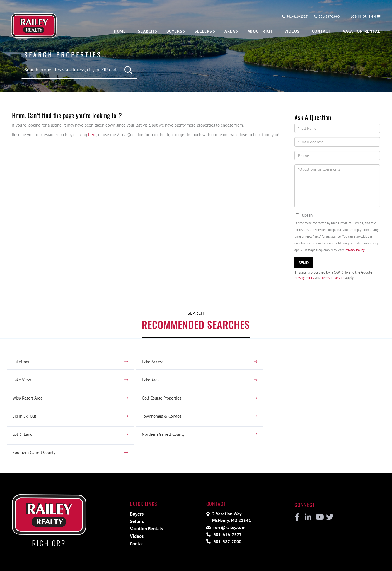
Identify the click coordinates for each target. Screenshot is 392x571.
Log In (354, 17)
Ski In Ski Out (26, 400)
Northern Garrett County (35, 418)
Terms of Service (335, 278)
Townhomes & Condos (161, 400)
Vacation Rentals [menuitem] (146, 497)
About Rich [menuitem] (255, 31)
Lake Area (22, 382)
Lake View (276, 364)
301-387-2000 (324, 17)
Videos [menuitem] (288, 31)
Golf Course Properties (288, 382)
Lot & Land (277, 400)
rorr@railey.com (227, 495)
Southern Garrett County (162, 418)
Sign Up (374, 17)
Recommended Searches (196, 326)
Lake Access (151, 364)
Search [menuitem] (138, 31)
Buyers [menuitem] (167, 31)
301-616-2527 (288, 17)
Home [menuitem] (112, 31)
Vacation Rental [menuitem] (360, 31)
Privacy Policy (355, 251)
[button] (129, 70)
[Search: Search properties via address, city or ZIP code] (79, 70)
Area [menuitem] (224, 31)
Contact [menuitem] (318, 31)
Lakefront (22, 364)
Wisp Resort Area (155, 382)
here (97, 135)
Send (303, 263)
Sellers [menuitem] (197, 31)
